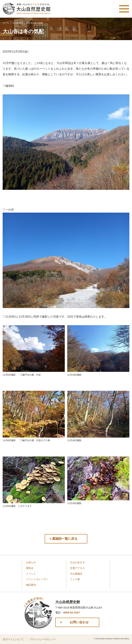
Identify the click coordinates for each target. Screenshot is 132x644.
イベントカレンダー (37, 579)
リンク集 (75, 579)
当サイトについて (13, 639)
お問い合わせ (79, 622)
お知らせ (31, 562)
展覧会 (30, 568)
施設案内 (31, 585)
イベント (31, 574)
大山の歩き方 (77, 562)
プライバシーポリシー (42, 639)
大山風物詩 (18, 23)
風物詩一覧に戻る (65, 539)
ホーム (6, 23)
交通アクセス (77, 568)
